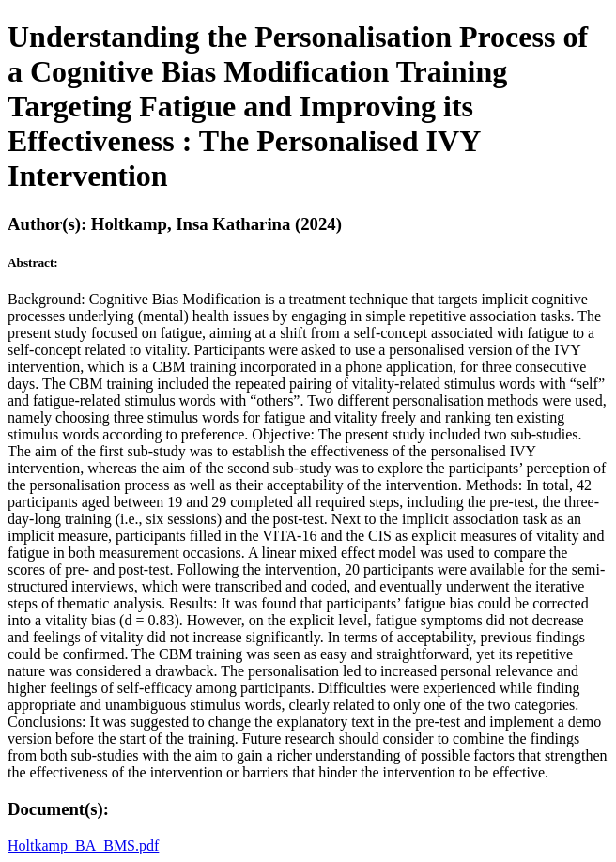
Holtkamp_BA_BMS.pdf (83, 846)
